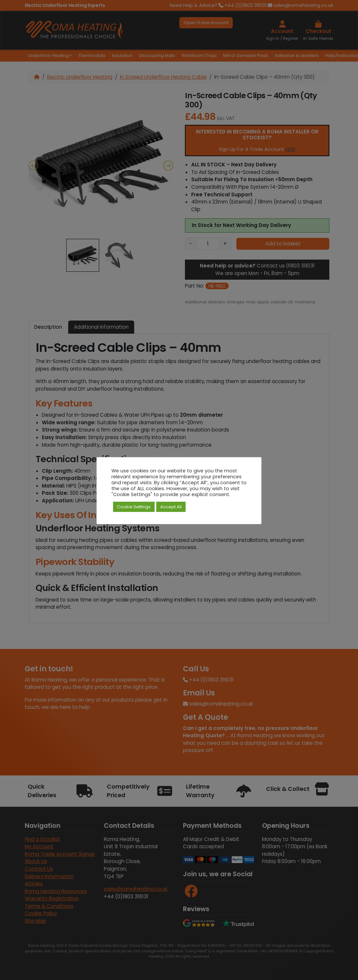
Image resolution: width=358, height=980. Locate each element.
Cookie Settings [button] (134, 507)
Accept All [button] (171, 507)
